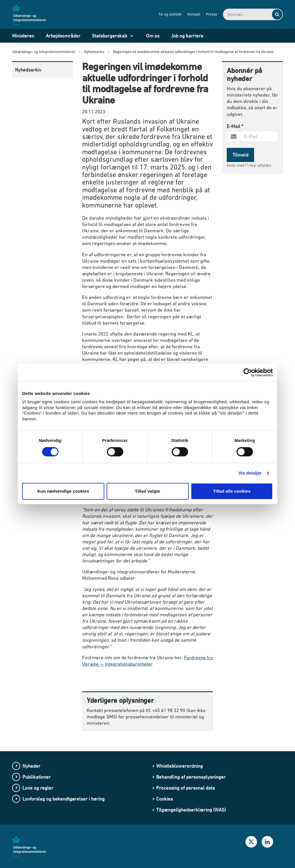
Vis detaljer (250, 473)
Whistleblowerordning (179, 766)
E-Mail (235, 126)
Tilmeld (240, 155)
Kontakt (194, 14)
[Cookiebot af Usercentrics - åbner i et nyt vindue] (248, 372)
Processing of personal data (186, 788)
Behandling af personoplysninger (191, 777)
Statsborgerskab (109, 36)
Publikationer (37, 777)
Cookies (164, 799)
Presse (212, 14)
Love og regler (38, 788)
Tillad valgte (147, 491)
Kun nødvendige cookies (63, 491)
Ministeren (23, 36)
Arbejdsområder (63, 36)
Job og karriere (187, 36)
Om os (153, 36)
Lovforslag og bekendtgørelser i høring (64, 799)
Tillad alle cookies (232, 491)
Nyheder (31, 766)
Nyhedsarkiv (28, 70)
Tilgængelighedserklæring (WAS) (191, 810)
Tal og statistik (170, 14)
